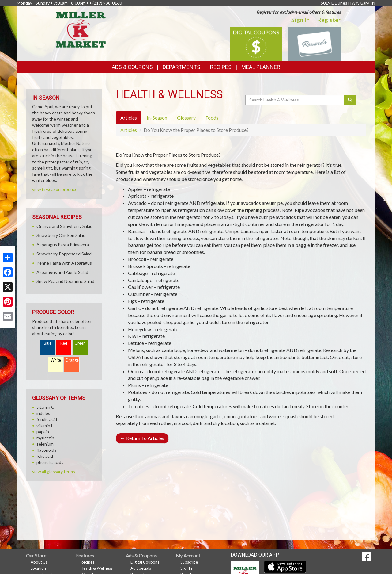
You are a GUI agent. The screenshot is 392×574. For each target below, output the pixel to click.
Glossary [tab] (186, 118)
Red (64, 343)
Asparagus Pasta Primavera (63, 245)
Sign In (300, 20)
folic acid (45, 456)
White (56, 360)
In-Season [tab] (157, 118)
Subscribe (189, 562)
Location (38, 568)
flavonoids (46, 450)
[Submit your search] (350, 100)
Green (80, 343)
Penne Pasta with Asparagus (64, 263)
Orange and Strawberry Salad (64, 226)
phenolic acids (50, 462)
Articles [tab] (129, 118)
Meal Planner (261, 67)
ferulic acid (47, 419)
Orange (72, 360)
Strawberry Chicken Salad (61, 235)
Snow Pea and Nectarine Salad (65, 281)
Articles (129, 130)
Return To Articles (142, 438)
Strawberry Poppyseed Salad (64, 254)
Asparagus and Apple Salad (62, 272)
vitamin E (45, 425)
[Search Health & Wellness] (295, 100)
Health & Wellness (97, 568)
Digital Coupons (145, 562)
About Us (39, 562)
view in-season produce (55, 189)
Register (329, 20)
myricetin (45, 438)
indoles (43, 413)
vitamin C (45, 407)
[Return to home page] (81, 29)
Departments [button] (181, 67)
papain (43, 432)
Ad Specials (141, 568)
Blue (48, 343)
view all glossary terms (54, 471)
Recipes (221, 67)
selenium (45, 444)
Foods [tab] (212, 118)
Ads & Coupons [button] (132, 67)
